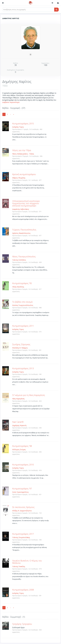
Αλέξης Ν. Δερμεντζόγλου (22, 511)
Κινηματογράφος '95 (22, 283)
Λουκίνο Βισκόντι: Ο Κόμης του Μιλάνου (27, 562)
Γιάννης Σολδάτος (19, 260)
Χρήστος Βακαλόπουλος (21, 233)
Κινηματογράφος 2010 (23, 465)
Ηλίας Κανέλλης (18, 287)
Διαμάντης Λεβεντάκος (21, 209)
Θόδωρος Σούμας (19, 449)
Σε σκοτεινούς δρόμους (23, 507)
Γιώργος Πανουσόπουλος (24, 230)
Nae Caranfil (18, 422)
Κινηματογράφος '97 (22, 489)
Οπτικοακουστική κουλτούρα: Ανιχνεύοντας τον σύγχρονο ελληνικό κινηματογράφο (26, 203)
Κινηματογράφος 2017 (23, 534)
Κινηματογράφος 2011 (23, 326)
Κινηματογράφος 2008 (23, 590)
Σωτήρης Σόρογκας (21, 344)
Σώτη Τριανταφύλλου (21, 492)
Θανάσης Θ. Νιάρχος (20, 348)
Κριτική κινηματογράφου (24, 174)
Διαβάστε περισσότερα (11, 102)
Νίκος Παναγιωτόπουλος (24, 256)
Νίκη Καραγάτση (18, 399)
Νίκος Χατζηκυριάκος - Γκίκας (23, 154)
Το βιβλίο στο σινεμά (22, 302)
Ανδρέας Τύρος (18, 127)
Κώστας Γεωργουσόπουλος (23, 305)
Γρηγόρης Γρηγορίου (22, 624)
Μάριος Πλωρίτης (19, 178)
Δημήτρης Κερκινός (19, 425)
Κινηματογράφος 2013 (23, 368)
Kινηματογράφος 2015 (23, 124)
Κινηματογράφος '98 (22, 446)
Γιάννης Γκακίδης (19, 566)
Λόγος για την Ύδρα (22, 150)
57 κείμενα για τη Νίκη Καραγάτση (29, 395)
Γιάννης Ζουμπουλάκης (21, 537)
